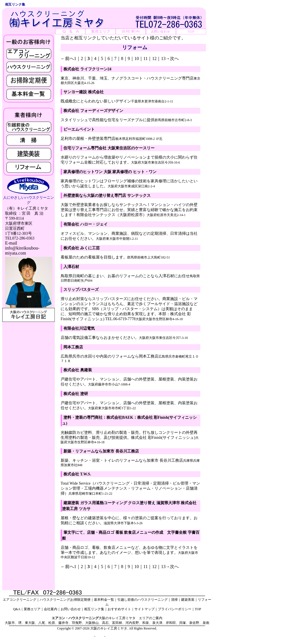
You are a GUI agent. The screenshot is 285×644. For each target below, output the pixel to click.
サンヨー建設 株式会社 (84, 92)
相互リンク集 (94, 609)
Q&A (17, 609)
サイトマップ (144, 609)
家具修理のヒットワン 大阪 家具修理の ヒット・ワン (110, 172)
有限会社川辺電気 (79, 328)
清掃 (174, 600)
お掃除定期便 (80, 600)
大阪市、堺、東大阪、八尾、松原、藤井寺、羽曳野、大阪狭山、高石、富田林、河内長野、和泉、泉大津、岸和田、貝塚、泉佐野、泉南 (107, 623)
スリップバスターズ (81, 290)
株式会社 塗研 (76, 394)
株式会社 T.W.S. (77, 474)
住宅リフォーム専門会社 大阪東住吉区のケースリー (109, 148)
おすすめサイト (119, 609)
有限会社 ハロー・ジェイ (85, 224)
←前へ (67, 58)
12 (154, 58)
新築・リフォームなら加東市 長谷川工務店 (101, 451)
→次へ (172, 58)
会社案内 (51, 609)
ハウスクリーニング (55, 600)
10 (137, 58)
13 (163, 58)
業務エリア (32, 609)
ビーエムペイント (79, 129)
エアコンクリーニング (20, 600)
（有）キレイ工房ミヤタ (27, 208)
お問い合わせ (71, 609)
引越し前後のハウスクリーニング (142, 600)
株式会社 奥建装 (78, 370)
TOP (198, 609)
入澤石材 (71, 267)
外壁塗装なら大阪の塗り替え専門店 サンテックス (107, 196)
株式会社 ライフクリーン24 (87, 69)
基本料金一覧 (104, 600)
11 (145, 58)
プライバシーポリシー (175, 609)
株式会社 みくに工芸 (82, 248)
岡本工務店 (73, 347)
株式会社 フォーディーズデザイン (93, 111)
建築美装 (188, 600)
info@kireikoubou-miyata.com (22, 251)
